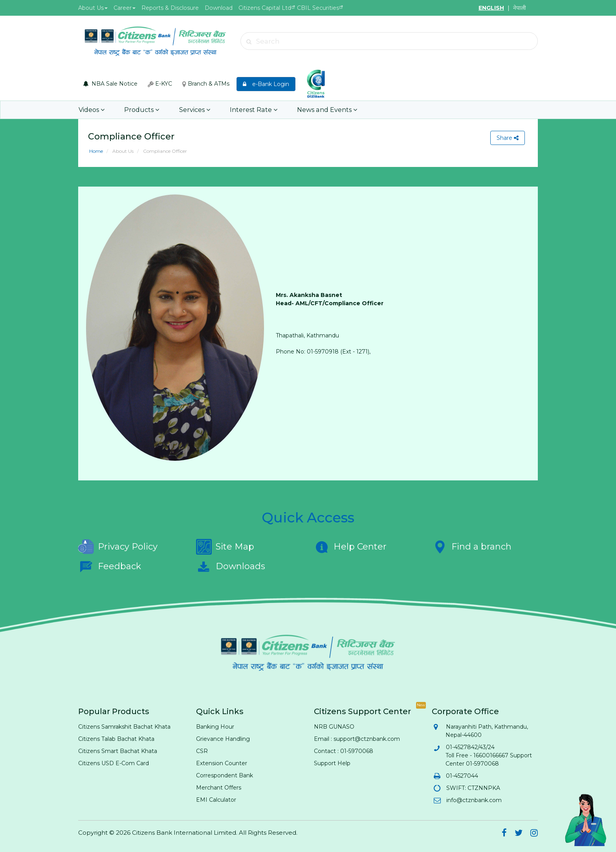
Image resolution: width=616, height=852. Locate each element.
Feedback (110, 566)
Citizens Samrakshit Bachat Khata (124, 727)
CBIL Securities (318, 8)
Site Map (225, 547)
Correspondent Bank (225, 775)
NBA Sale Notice (110, 84)
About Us (93, 8)
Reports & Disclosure (170, 8)
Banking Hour (215, 727)
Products (141, 110)
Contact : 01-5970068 (344, 751)
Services (193, 110)
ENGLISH (491, 8)
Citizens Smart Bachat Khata (118, 751)
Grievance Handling (223, 739)
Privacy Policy (118, 547)
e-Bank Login (266, 84)
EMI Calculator (216, 800)
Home (96, 151)
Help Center (350, 547)
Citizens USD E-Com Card (114, 763)
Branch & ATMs (206, 84)
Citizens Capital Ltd (265, 8)
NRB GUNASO (334, 727)
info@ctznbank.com (474, 800)
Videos (92, 110)
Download (219, 8)
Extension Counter (222, 763)
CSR (202, 751)
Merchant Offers (219, 788)
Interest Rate (251, 110)
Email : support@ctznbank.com (357, 739)
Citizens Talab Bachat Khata (116, 739)
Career (125, 8)
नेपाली (520, 8)
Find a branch (472, 547)
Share (508, 138)
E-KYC (160, 84)
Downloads (231, 566)
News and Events (323, 110)
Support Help (332, 763)
